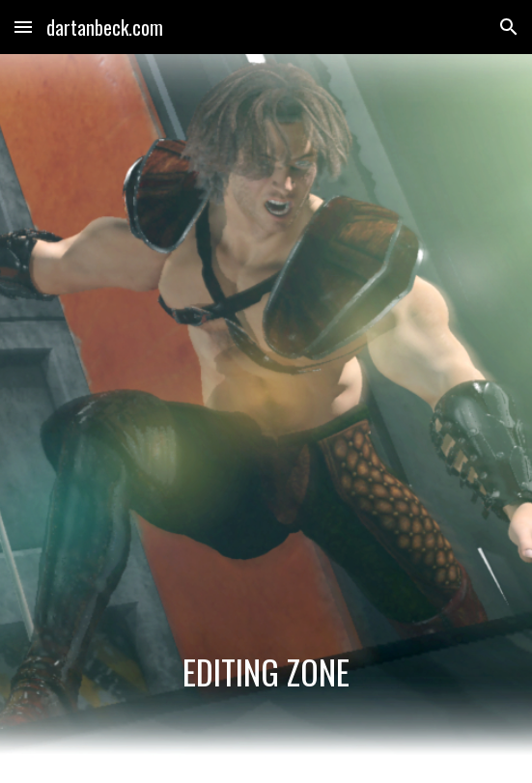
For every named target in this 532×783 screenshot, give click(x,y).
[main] (266, 672)
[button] (23, 27)
